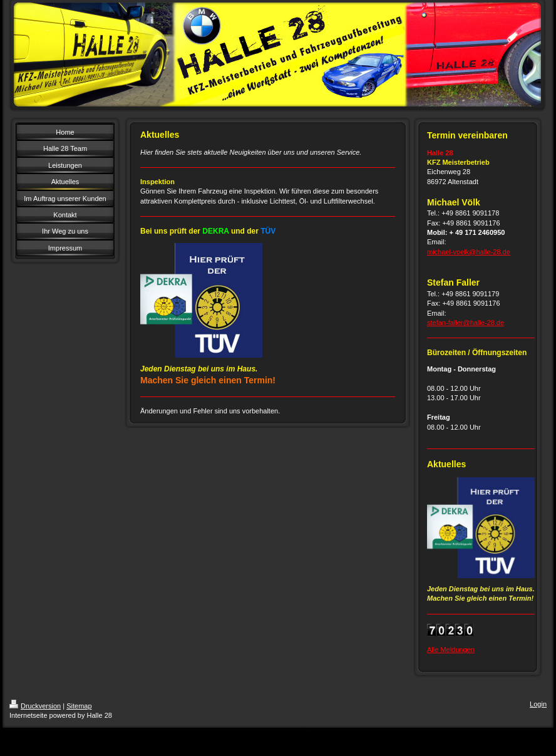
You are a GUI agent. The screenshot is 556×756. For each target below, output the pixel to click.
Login (538, 704)
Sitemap (79, 706)
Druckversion (35, 706)
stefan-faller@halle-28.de (466, 323)
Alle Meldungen (451, 650)
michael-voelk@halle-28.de (469, 252)
